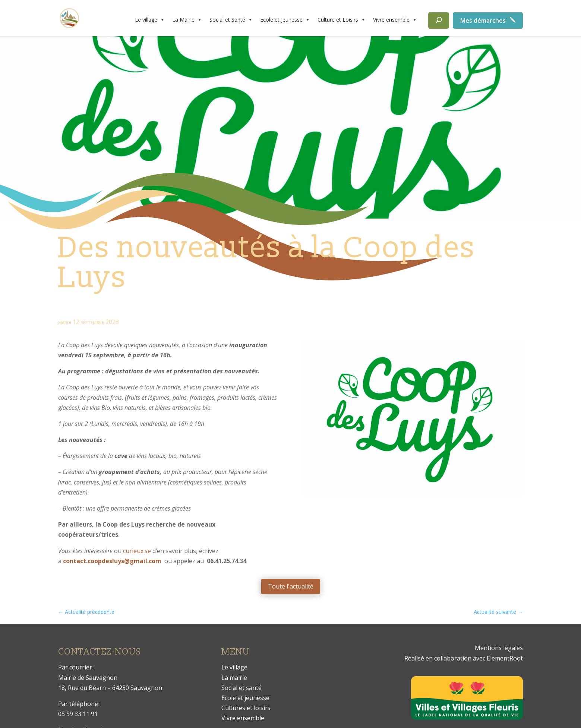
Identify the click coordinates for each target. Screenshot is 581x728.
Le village (150, 20)
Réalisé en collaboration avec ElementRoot (464, 658)
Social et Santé (231, 20)
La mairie (234, 678)
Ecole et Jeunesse (285, 20)
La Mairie (187, 20)
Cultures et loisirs (246, 708)
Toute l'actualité (291, 586)
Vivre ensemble (395, 20)
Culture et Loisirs (342, 20)
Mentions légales (499, 648)
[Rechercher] (439, 21)
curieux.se (137, 551)
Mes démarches (483, 21)
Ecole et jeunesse (245, 698)
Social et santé (241, 688)
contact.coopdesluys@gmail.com (112, 561)
